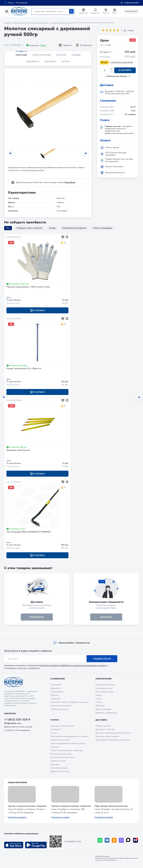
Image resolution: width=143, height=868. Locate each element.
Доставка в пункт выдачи (62, 726)
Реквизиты (55, 699)
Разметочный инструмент (74, 228)
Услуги (99, 699)
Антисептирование (59, 768)
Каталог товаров (18, 23)
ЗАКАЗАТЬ (106, 617)
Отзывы (76, 55)
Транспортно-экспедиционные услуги (113, 740)
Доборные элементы (60, 771)
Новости (54, 695)
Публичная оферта (59, 709)
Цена (9, 297)
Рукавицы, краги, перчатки (29, 228)
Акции (98, 695)
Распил (54, 733)
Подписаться (102, 659)
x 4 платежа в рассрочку (121, 62)
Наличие (61, 55)
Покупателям (103, 679)
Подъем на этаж (58, 761)
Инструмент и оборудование (38, 23)
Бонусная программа (105, 685)
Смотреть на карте (17, 817)
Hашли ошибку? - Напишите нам (72, 643)
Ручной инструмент (58, 23)
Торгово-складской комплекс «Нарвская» (71, 806)
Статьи (99, 702)
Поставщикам (57, 692)
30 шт (43, 45)
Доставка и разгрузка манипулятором (113, 733)
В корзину (125, 70)
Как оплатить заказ (105, 692)
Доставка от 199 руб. (105, 729)
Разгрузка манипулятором (63, 757)
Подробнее (70, 182)
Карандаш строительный (18, 450)
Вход (11, 3)
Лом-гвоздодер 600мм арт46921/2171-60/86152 (28, 532)
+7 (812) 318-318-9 (17, 720)
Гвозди (52, 228)
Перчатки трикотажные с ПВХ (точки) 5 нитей (28, 287)
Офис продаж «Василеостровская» (111, 806)
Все (8, 228)
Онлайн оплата (131, 11)
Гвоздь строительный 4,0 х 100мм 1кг (24, 369)
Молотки (71, 23)
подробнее (37, 617)
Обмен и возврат (103, 709)
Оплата (66, 62)
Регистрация (22, 3)
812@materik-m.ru (13, 723)
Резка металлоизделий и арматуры (67, 750)
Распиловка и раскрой (61, 754)
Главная (7, 23)
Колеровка (55, 729)
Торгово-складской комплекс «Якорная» (27, 806)
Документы (33, 62)
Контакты (10, 714)
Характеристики (42, 55)
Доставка (50, 62)
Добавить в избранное (106, 713)
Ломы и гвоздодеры (103, 228)
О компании (58, 679)
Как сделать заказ (104, 688)
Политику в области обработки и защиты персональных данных (73, 665)
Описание (21, 55)
